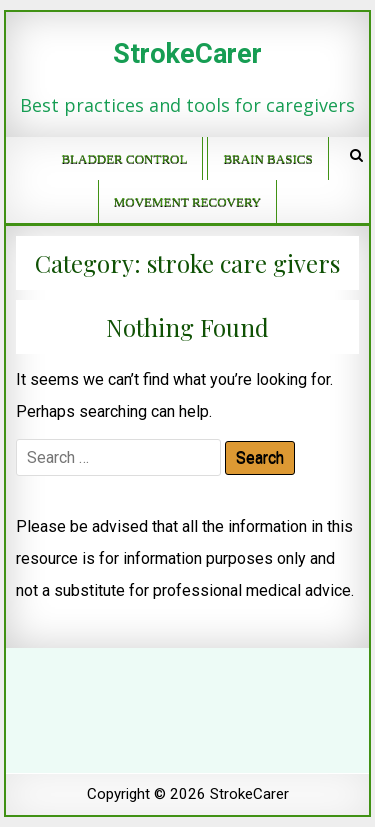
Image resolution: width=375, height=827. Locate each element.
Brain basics (267, 158)
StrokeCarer (187, 54)
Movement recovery (187, 201)
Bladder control (124, 158)
